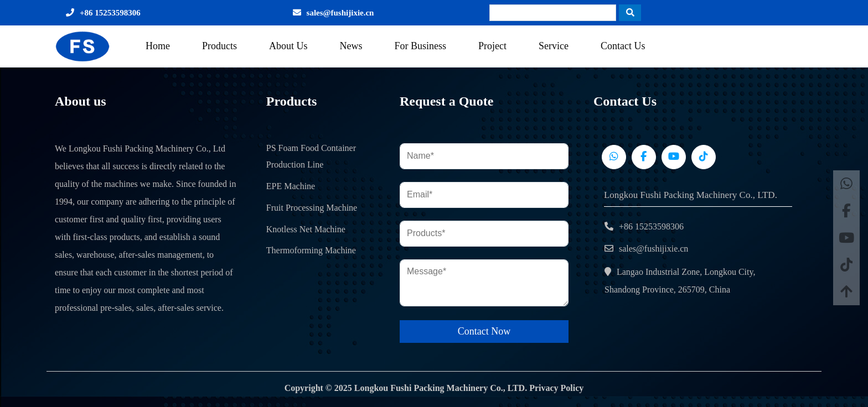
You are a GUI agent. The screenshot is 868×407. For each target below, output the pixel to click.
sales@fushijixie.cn (340, 13)
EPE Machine (291, 186)
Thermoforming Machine (311, 250)
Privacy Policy (556, 388)
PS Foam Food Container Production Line (311, 156)
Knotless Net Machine (306, 229)
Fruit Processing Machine (312, 208)
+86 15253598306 (110, 13)
